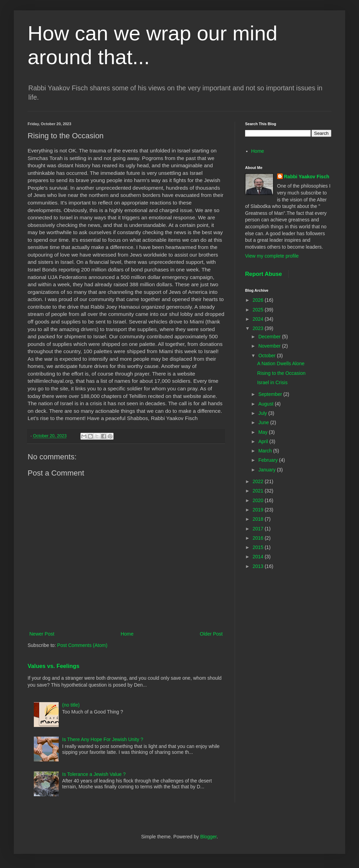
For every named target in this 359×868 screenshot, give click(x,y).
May (263, 432)
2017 (259, 529)
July (263, 413)
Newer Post (42, 634)
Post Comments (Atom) (82, 645)
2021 (259, 491)
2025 (259, 310)
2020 (259, 500)
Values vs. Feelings (54, 666)
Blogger (208, 837)
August (266, 404)
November (270, 346)
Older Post (211, 634)
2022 (259, 481)
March (266, 451)
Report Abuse (264, 274)
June (264, 422)
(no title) (71, 705)
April (264, 441)
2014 (259, 557)
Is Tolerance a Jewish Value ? (94, 774)
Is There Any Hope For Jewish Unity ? (103, 739)
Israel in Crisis (272, 382)
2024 (259, 319)
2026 (259, 300)
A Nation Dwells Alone (281, 363)
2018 (259, 519)
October (268, 356)
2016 (259, 538)
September (271, 394)
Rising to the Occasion (281, 373)
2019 (259, 510)
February (269, 460)
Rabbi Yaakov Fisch (307, 177)
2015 (259, 547)
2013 (259, 566)
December (270, 337)
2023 (259, 328)
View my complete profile (272, 256)
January (268, 470)
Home (127, 634)
